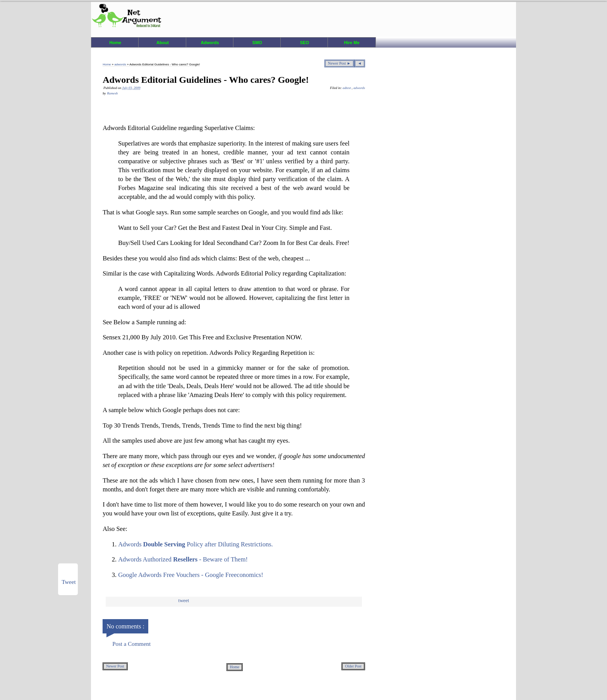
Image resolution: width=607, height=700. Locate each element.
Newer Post (115, 666)
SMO (257, 43)
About (163, 43)
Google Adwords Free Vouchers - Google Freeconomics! (191, 575)
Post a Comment (131, 644)
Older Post (353, 666)
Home (116, 43)
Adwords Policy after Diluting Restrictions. (195, 544)
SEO (304, 43)
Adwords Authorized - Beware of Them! (183, 559)
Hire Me (352, 43)
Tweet (184, 601)
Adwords (210, 43)
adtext (347, 88)
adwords (120, 64)
